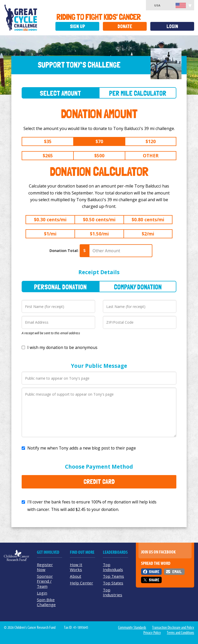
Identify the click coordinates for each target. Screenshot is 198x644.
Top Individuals (113, 567)
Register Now (45, 567)
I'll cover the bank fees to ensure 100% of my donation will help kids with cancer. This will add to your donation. (92, 506)
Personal (60, 287)
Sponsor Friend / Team (45, 581)
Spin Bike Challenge (46, 602)
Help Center (81, 583)
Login (172, 26)
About (76, 576)
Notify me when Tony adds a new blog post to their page (82, 448)
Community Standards (132, 627)
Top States (113, 583)
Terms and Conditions (180, 633)
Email (177, 572)
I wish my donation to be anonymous (62, 347)
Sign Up (77, 26)
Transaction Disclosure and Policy (173, 627)
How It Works (76, 567)
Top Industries (113, 592)
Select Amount (60, 93)
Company (138, 287)
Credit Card (99, 482)
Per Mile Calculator (138, 93)
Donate (125, 26)
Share (154, 572)
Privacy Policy (152, 633)
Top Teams (113, 576)
